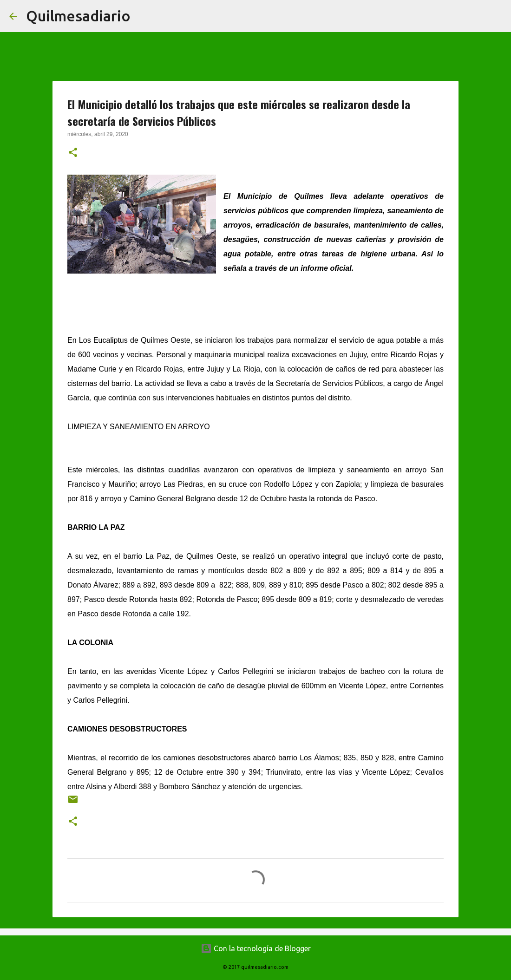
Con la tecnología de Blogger (256, 948)
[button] (73, 153)
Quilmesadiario (78, 16)
